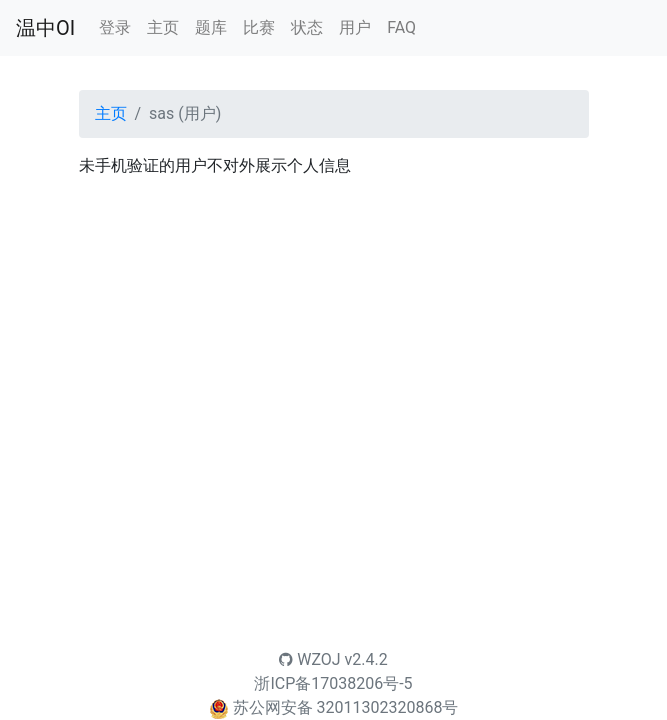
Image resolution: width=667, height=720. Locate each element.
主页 (163, 27)
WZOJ (309, 659)
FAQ (401, 27)
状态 (307, 27)
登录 (115, 27)
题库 (211, 27)
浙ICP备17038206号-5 (333, 683)
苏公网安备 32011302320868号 (346, 707)
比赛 (259, 27)
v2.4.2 (366, 659)
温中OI (45, 28)
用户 (355, 27)
